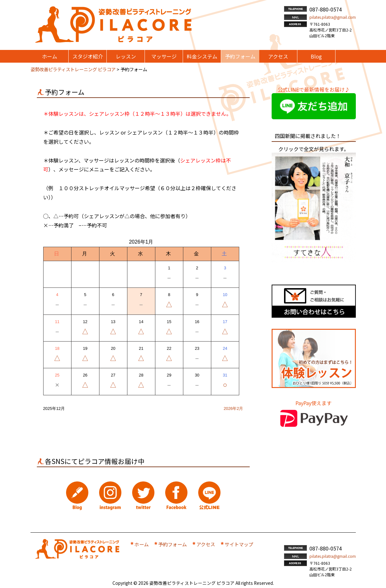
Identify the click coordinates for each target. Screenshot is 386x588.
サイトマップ (239, 544)
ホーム (142, 544)
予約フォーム (173, 544)
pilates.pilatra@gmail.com (333, 17)
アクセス (206, 544)
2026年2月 (234, 408)
